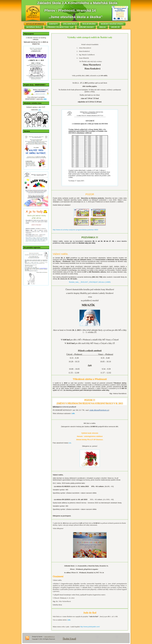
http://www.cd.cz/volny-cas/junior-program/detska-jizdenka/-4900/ (75, 230)
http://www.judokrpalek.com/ (90, 627)
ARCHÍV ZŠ (115, 27)
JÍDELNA (102, 27)
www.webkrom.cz (50, 637)
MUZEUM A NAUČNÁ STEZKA (112, 24)
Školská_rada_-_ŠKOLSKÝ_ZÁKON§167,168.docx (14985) (90, 282)
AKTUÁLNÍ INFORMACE (35, 24)
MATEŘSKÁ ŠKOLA (34, 27)
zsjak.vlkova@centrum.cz (99, 410)
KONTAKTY (54, 24)
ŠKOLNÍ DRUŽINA (89, 24)
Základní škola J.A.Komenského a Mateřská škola (77, 3)
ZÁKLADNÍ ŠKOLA (70, 24)
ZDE (45, 99)
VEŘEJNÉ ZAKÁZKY (86, 27)
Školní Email (69, 639)
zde (40, 110)
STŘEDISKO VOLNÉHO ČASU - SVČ (60, 27)
